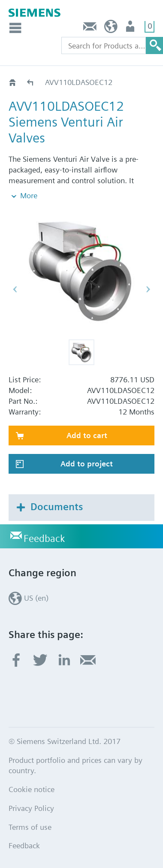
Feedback (90, 29)
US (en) (111, 29)
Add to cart (87, 435)
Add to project (87, 464)
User (131, 29)
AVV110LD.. (31, 82)
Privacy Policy (31, 808)
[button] (81, 352)
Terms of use (30, 827)
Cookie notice (32, 789)
